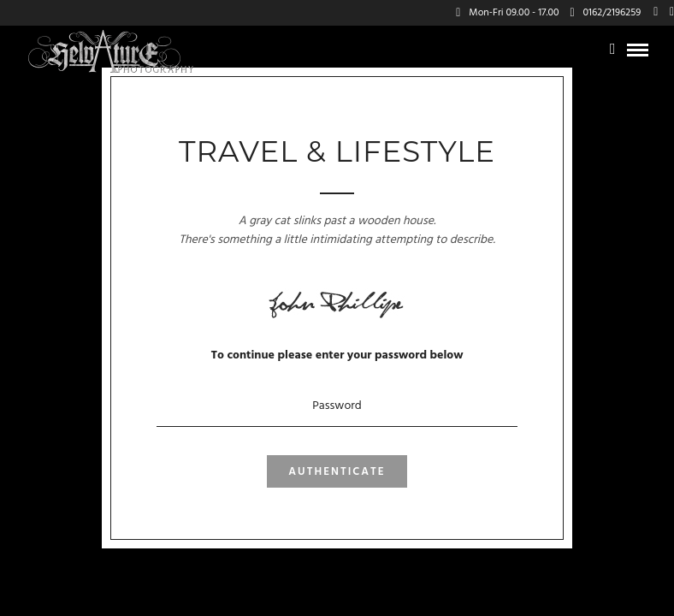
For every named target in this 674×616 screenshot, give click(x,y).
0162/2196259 (605, 13)
